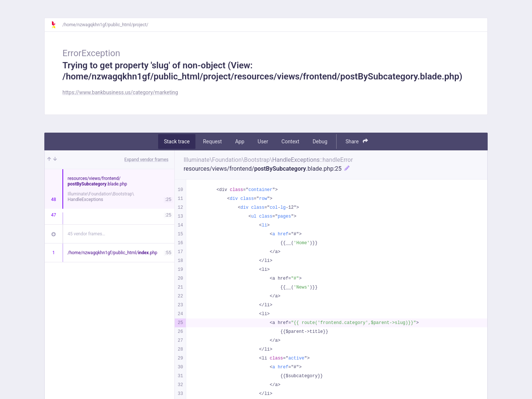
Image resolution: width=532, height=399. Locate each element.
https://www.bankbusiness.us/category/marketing (120, 92)
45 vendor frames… (86, 234)
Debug (320, 141)
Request (212, 141)
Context (290, 141)
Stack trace (177, 141)
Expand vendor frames (146, 160)
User (263, 141)
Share (357, 141)
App (240, 141)
